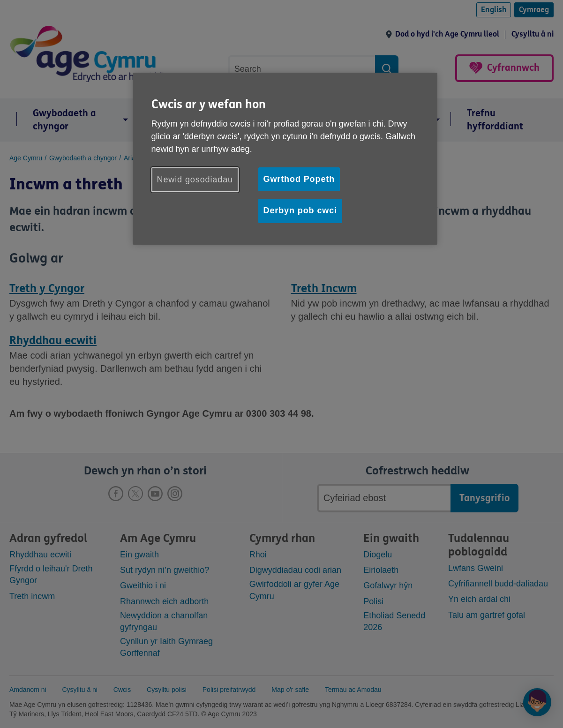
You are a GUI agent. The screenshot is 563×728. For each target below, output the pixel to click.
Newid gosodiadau (195, 180)
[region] (285, 158)
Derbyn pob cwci (300, 210)
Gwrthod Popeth (299, 179)
